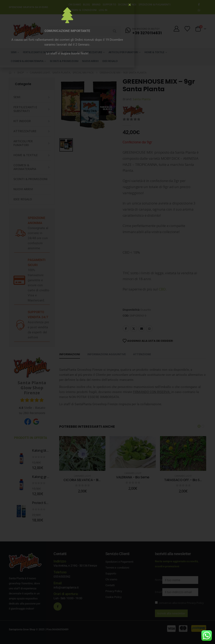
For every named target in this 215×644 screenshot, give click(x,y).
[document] (107, 322)
